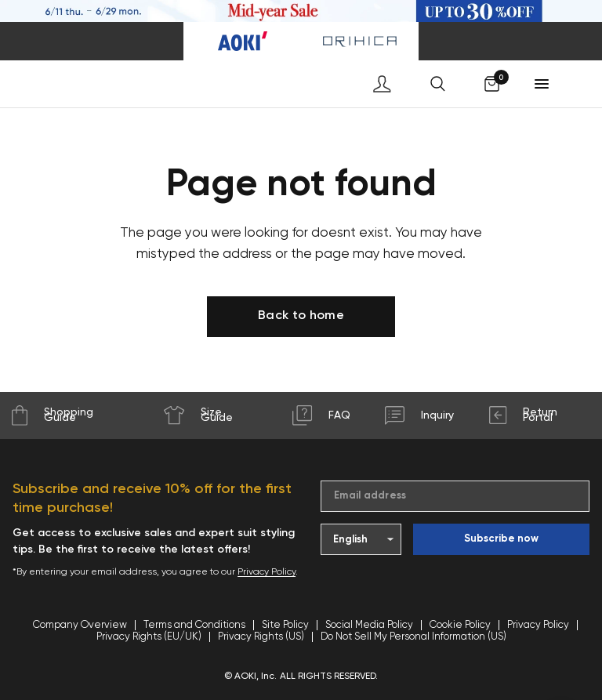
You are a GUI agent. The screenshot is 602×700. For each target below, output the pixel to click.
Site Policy (285, 625)
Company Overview (80, 625)
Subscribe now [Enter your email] (501, 539)
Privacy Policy (267, 572)
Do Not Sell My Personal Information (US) (413, 637)
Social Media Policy (369, 625)
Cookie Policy (460, 625)
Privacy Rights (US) (261, 637)
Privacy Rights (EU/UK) (149, 637)
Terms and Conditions (194, 625)
